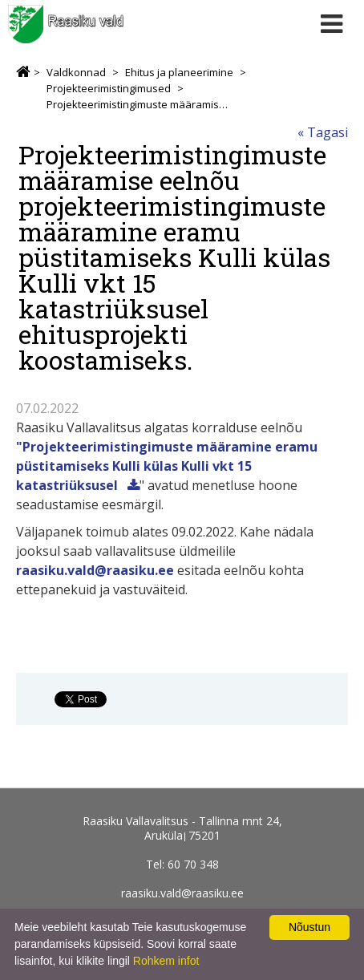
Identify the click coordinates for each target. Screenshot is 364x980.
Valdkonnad (76, 72)
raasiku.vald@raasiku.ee (95, 570)
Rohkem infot (166, 961)
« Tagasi (323, 132)
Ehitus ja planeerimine (179, 72)
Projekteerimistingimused (109, 88)
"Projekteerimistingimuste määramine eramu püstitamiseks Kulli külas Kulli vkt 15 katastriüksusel (167, 466)
